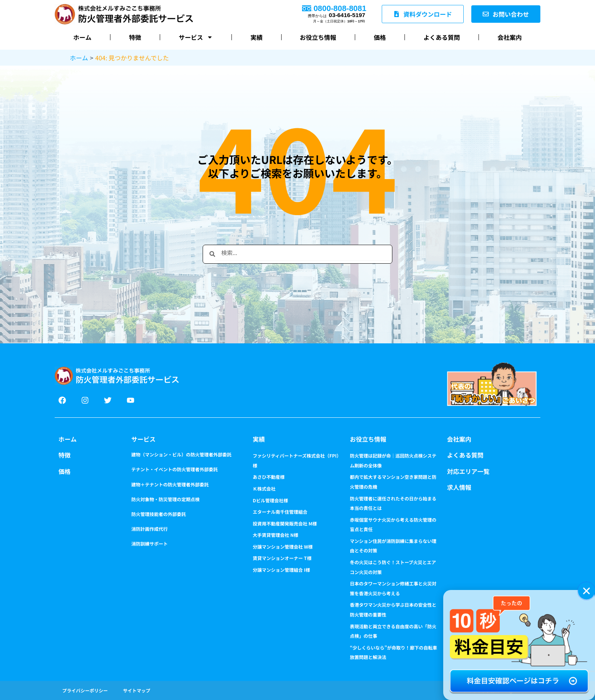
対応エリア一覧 (468, 471)
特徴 (135, 37)
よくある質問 (442, 37)
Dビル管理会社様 (270, 500)
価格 (380, 37)
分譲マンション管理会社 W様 (283, 547)
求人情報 (459, 487)
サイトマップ (137, 690)
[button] (586, 591)
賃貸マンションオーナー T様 (282, 558)
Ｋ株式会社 (264, 488)
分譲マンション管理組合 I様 (281, 570)
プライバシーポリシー (85, 690)
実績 (257, 37)
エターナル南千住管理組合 (280, 512)
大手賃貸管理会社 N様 (275, 535)
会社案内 (510, 37)
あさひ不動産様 (269, 477)
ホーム (82, 37)
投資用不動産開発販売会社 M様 (285, 523)
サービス (196, 37)
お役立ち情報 (318, 37)
